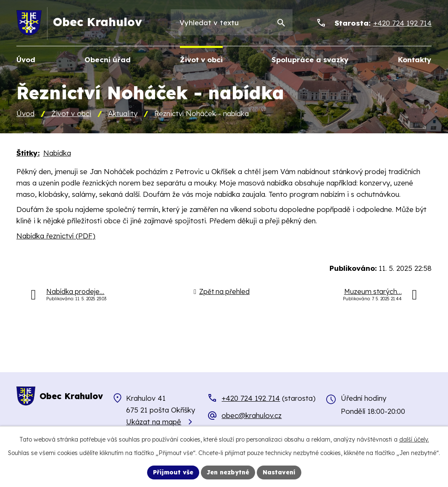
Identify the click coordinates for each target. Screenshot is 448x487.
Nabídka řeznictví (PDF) (56, 236)
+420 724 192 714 (251, 398)
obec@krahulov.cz (252, 415)
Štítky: (28, 153)
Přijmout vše (173, 472)
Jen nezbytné (228, 472)
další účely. (414, 439)
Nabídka (57, 153)
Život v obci (71, 113)
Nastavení (279, 472)
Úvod (25, 113)
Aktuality (123, 113)
